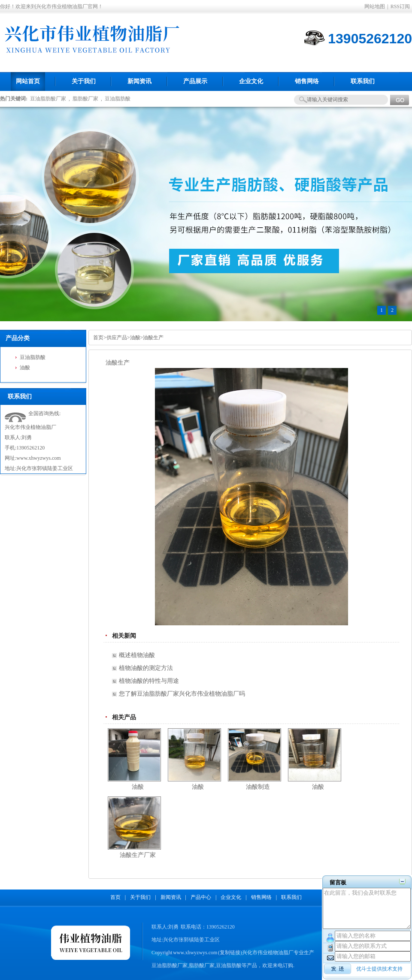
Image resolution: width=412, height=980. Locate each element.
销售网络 (261, 897)
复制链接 (230, 953)
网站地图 (375, 6)
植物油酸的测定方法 (146, 668)
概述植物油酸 (137, 655)
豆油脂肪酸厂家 (48, 99)
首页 (98, 338)
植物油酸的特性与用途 (149, 681)
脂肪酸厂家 (85, 99)
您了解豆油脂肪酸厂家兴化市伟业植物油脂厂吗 (182, 694)
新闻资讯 (171, 897)
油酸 (25, 368)
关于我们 (140, 897)
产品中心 (201, 897)
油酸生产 (153, 338)
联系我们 (291, 897)
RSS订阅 (400, 6)
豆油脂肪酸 (118, 99)
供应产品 (117, 338)
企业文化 (231, 897)
